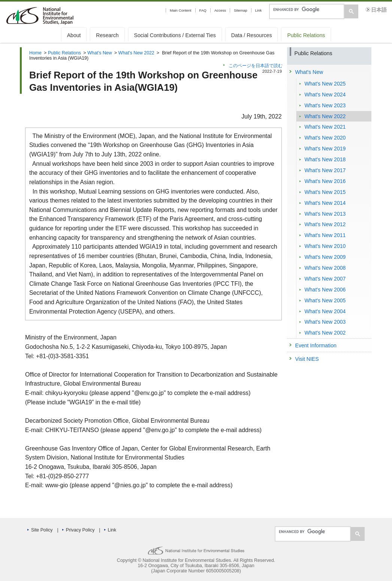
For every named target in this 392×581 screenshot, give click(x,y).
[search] (306, 9)
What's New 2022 (136, 53)
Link (259, 10)
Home (35, 53)
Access (220, 10)
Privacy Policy (80, 530)
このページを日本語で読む (256, 66)
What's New (99, 53)
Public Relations (306, 35)
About (74, 35)
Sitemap (240, 10)
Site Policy (42, 530)
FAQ (203, 10)
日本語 (379, 10)
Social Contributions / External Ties (175, 35)
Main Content (181, 10)
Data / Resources (252, 35)
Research (107, 35)
